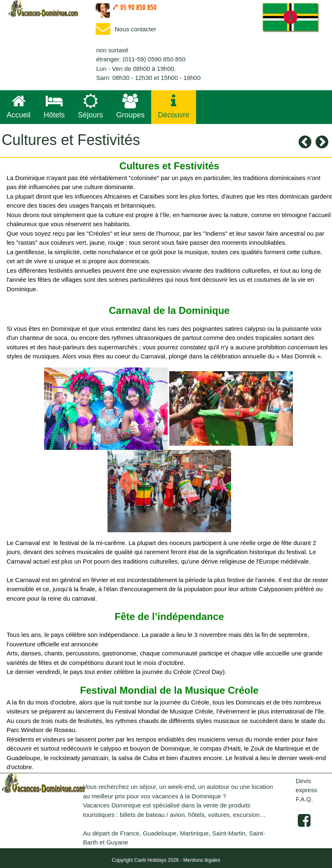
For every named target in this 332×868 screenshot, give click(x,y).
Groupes (130, 106)
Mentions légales (202, 860)
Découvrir (174, 106)
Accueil (19, 106)
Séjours (90, 106)
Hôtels (54, 106)
